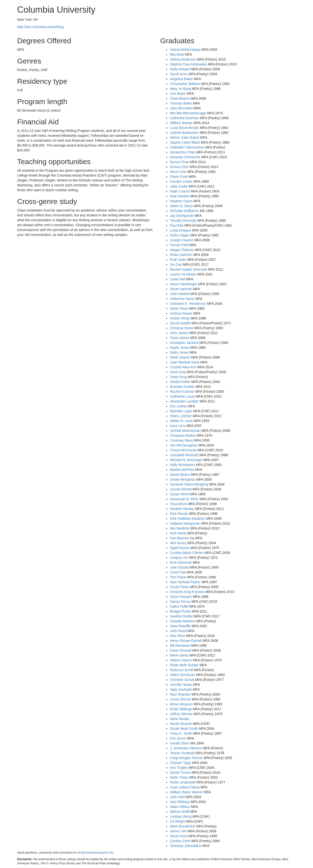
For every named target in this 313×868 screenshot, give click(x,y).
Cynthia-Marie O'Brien (187, 553)
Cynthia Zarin (180, 841)
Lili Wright (177, 821)
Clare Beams (180, 98)
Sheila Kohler (180, 382)
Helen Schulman (183, 675)
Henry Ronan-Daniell (186, 641)
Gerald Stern (180, 743)
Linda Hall (178, 279)
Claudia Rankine (183, 621)
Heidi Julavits (180, 357)
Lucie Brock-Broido (184, 128)
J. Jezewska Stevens (186, 748)
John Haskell (180, 294)
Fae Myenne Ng (182, 538)
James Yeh (178, 831)
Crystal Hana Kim (183, 367)
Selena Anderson (183, 59)
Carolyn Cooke (181, 181)
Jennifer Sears (181, 685)
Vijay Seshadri (181, 689)
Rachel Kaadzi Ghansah (188, 269)
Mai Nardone (180, 528)
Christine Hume (182, 328)
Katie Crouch (180, 191)
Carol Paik (178, 572)
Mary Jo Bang (180, 89)
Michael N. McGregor (186, 460)
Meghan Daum (181, 201)
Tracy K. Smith (181, 733)
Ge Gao (176, 265)
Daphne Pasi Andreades (188, 64)
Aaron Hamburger (184, 284)
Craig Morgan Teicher (186, 758)
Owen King (178, 377)
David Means (180, 475)
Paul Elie (177, 225)
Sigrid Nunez (180, 548)
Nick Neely (178, 533)
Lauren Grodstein (183, 274)
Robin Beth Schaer (184, 665)
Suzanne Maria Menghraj (189, 484)
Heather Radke (181, 616)
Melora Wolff (179, 812)
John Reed (178, 631)
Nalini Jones (179, 352)
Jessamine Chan (183, 152)
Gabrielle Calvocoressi (187, 147)
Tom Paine (178, 577)
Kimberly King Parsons (187, 592)
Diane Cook (179, 177)
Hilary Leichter (181, 416)
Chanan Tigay (180, 763)
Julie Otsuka (179, 567)
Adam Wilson (180, 807)
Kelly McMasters (183, 465)
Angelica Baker (181, 79)
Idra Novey (178, 543)
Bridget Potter (180, 611)
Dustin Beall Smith (184, 729)
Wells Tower (179, 777)
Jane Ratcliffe (180, 626)
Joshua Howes (181, 313)
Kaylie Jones (180, 348)
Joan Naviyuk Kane (185, 362)
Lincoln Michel (181, 489)
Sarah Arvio (179, 74)
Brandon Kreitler (182, 387)
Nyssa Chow (180, 162)
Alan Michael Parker (185, 582)
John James (179, 333)
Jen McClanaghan (184, 445)
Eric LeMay (179, 406)
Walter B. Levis (181, 421)
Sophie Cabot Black (185, 142)
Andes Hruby (180, 318)
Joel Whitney (180, 802)
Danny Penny (180, 602)
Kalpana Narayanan (185, 523)
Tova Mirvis (179, 504)
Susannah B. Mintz (184, 499)
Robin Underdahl (183, 782)
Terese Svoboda (182, 753)
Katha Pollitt (179, 606)
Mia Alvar (177, 54)
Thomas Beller (181, 103)
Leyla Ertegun (180, 230)
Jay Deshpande (182, 216)
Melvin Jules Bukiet (185, 138)
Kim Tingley (179, 768)
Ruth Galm (178, 260)
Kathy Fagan (180, 235)
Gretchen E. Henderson (188, 304)
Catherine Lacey (182, 396)
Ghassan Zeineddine (186, 846)
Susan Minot (179, 494)
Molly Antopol (180, 69)
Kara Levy (178, 426)
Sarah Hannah (181, 289)
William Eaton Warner (186, 792)
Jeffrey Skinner (181, 714)
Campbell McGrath (184, 455)
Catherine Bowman (184, 118)
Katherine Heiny (182, 299)
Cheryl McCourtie (183, 450)
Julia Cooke (179, 186)
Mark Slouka (179, 719)
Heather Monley (182, 509)
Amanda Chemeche (185, 157)
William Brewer (181, 123)
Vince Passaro (181, 597)
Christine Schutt (182, 680)
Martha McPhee (182, 470)
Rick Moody (179, 514)
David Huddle (180, 323)
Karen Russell (181, 650)
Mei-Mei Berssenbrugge (188, 113)
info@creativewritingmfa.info (95, 853)
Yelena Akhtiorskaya (185, 50)
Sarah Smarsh (181, 724)
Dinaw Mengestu (183, 479)
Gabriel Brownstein (184, 133)
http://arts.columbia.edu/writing (40, 27)
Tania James (180, 338)
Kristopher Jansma (184, 343)
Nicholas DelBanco (184, 211)
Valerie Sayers (181, 660)
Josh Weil (177, 797)
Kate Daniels (180, 196)
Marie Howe (179, 308)
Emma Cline (179, 167)
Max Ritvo (178, 636)
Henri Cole (178, 172)
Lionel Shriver (180, 699)
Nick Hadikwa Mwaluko (188, 519)
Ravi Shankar (180, 694)
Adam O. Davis (181, 206)
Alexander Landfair (184, 401)
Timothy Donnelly (183, 221)
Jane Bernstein (181, 108)
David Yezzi (179, 836)
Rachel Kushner (182, 392)
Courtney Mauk (182, 440)
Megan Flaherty (182, 250)
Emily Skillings (181, 709)
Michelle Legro (181, 411)
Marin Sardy (179, 655)
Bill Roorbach (180, 646)
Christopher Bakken (185, 84)
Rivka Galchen (181, 255)
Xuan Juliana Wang (185, 787)
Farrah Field (179, 245)
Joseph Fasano (182, 240)
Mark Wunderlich (183, 826)
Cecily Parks (179, 587)
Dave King (178, 372)
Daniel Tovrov (180, 773)
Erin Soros (178, 738)
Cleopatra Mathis (183, 435)
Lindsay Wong (181, 816)
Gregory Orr (179, 558)
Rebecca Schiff (181, 670)
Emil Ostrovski (181, 562)
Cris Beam (178, 94)
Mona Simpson (181, 704)
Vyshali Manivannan (185, 431)
